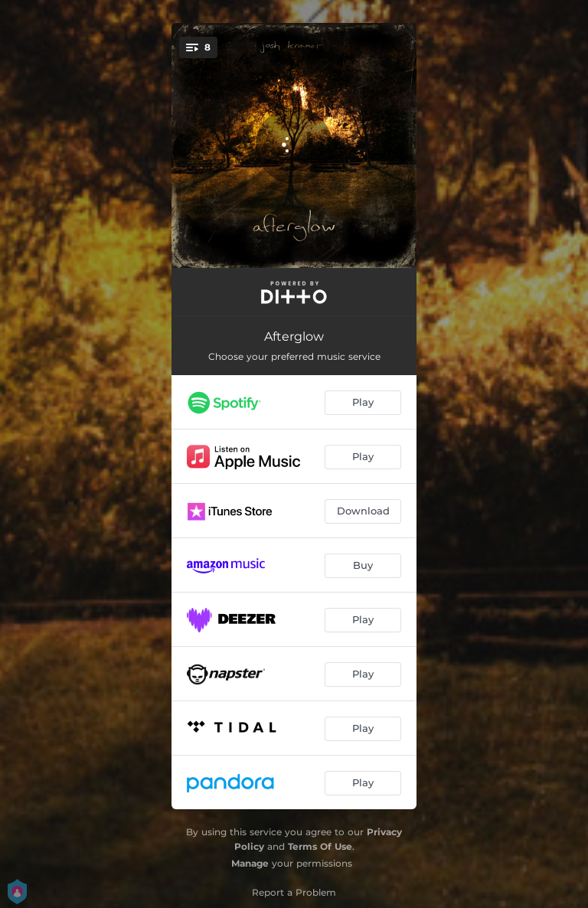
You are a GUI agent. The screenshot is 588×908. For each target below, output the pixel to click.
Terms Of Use (320, 846)
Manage (250, 863)
